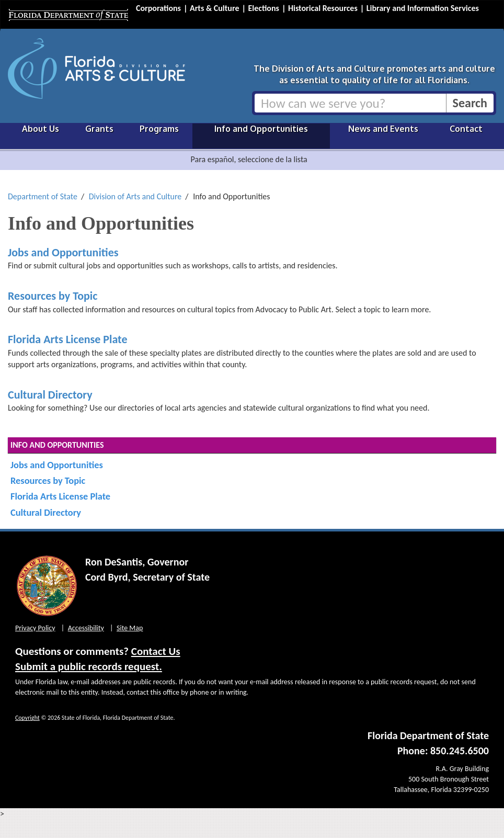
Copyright (27, 718)
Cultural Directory (50, 395)
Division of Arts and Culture (135, 196)
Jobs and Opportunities (63, 252)
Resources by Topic (53, 296)
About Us (41, 129)
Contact (466, 129)
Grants (99, 129)
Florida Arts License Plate (68, 339)
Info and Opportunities (261, 129)
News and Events (383, 129)
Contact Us (156, 651)
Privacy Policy (35, 628)
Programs (159, 129)
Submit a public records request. (89, 666)
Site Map (130, 628)
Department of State (43, 196)
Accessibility (86, 628)
